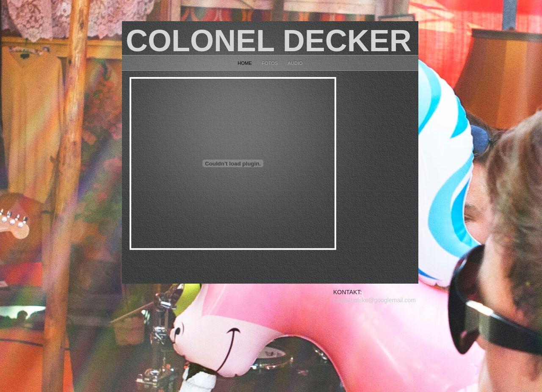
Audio (295, 63)
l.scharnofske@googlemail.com (375, 300)
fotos (270, 63)
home (245, 63)
